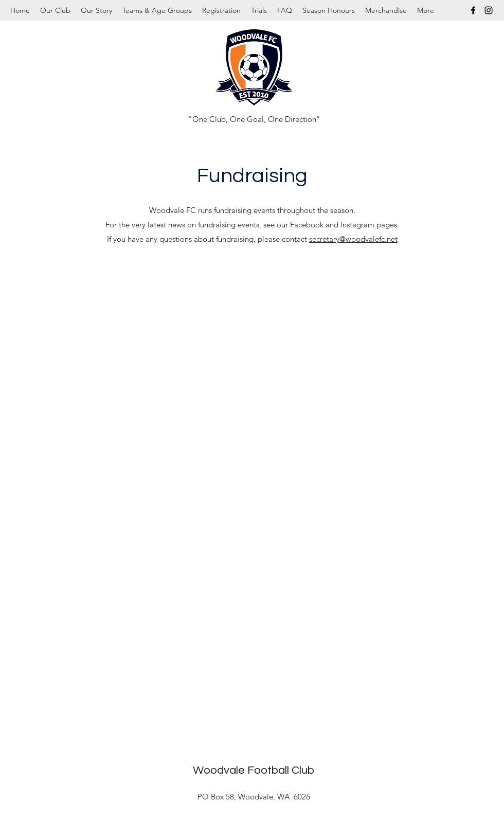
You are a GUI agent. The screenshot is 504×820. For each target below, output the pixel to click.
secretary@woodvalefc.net (353, 239)
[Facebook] (473, 10)
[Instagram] (489, 10)
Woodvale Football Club (254, 770)
